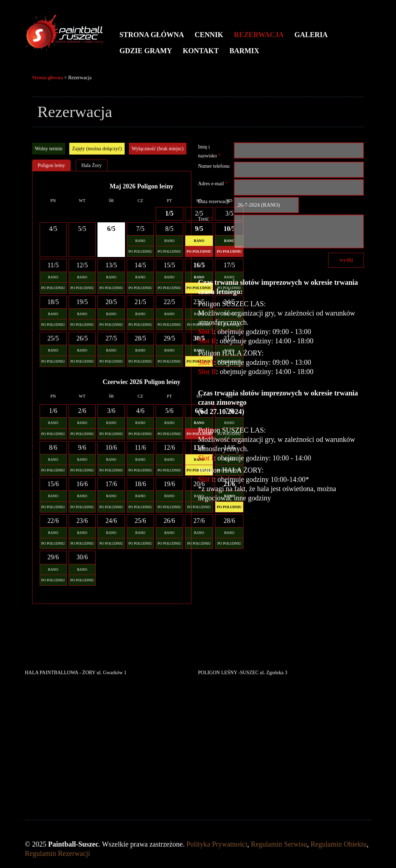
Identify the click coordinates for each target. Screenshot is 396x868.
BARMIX (244, 51)
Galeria (311, 35)
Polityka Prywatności (217, 844)
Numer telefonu (214, 166)
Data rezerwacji (214, 201)
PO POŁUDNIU (140, 251)
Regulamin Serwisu (279, 844)
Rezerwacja (259, 35)
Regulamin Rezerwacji (58, 853)
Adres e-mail (213, 184)
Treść (205, 219)
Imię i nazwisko (209, 151)
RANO (140, 241)
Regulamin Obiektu (339, 844)
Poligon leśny (52, 165)
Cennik (209, 35)
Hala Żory (92, 165)
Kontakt (201, 51)
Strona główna (152, 35)
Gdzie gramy (146, 51)
